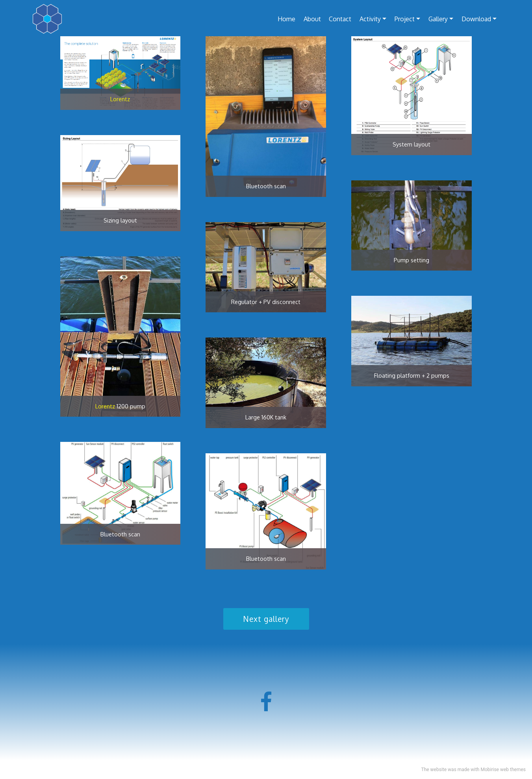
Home (286, 19)
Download (476, 19)
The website (434, 770)
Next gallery (266, 619)
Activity (370, 19)
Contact (340, 19)
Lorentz (120, 99)
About (312, 19)
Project (405, 19)
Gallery (438, 19)
